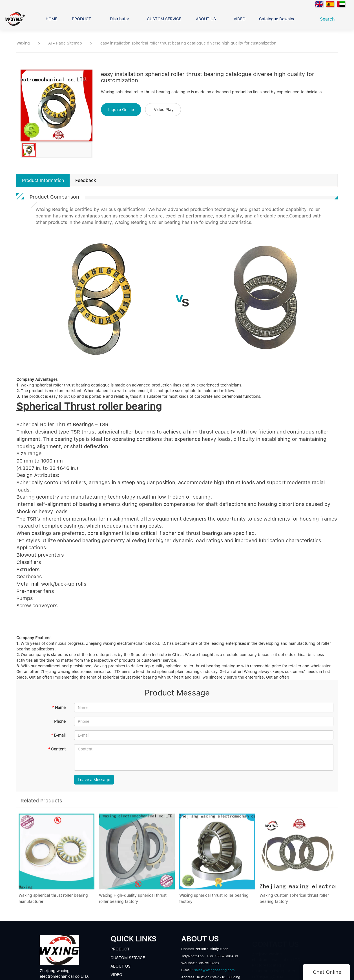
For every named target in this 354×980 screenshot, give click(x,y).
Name (59, 708)
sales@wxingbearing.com (214, 970)
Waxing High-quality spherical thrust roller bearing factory (133, 903)
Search (329, 19)
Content (57, 749)
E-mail (58, 735)
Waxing (23, 43)
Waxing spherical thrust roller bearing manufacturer (53, 903)
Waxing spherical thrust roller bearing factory (214, 903)
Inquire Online (121, 110)
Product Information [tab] (43, 180)
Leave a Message (94, 780)
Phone (60, 721)
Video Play (164, 110)
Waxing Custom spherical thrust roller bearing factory (294, 903)
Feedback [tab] (86, 180)
